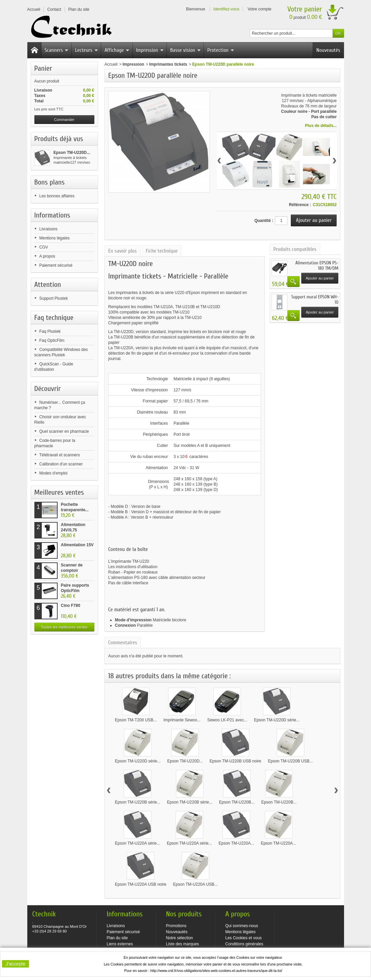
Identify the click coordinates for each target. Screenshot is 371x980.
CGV (44, 247)
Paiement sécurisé (56, 265)
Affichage (117, 50)
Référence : (300, 205)
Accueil (111, 64)
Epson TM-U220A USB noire (141, 884)
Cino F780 (71, 606)
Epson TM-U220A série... (137, 843)
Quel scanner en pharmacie (64, 431)
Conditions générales (244, 944)
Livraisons (49, 229)
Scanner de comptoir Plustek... (72, 570)
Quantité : (264, 221)
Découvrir (48, 389)
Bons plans (50, 182)
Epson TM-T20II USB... (136, 720)
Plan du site (117, 938)
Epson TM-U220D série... (277, 720)
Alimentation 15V (77, 545)
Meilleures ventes (59, 492)
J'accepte (16, 964)
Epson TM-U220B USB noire (235, 761)
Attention (48, 285)
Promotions (176, 926)
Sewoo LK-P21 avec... (227, 720)
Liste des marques (183, 944)
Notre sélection (180, 938)
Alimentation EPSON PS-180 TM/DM (317, 266)
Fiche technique (162, 251)
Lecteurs (87, 50)
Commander (64, 120)
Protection (221, 50)
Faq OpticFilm (52, 340)
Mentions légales (55, 238)
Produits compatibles (295, 249)
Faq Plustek (50, 331)
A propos (47, 256)
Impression (150, 50)
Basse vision (185, 50)
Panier (43, 68)
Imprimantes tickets (168, 64)
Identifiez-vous (226, 9)
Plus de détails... (321, 126)
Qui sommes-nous (242, 926)
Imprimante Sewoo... (182, 720)
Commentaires (123, 643)
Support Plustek (54, 298)
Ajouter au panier (320, 278)
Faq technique (54, 318)
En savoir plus (122, 251)
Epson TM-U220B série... (138, 802)
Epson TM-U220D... (72, 153)
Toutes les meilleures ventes (64, 627)
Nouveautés (328, 50)
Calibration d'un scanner (61, 464)
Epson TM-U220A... (236, 843)
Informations (52, 215)
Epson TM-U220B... (237, 802)
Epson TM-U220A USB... (196, 884)
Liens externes (120, 944)
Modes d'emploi (54, 473)
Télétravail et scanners (60, 455)
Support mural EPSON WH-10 (315, 300)
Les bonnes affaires (57, 196)
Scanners (57, 50)
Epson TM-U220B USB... (290, 761)
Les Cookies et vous (244, 938)
